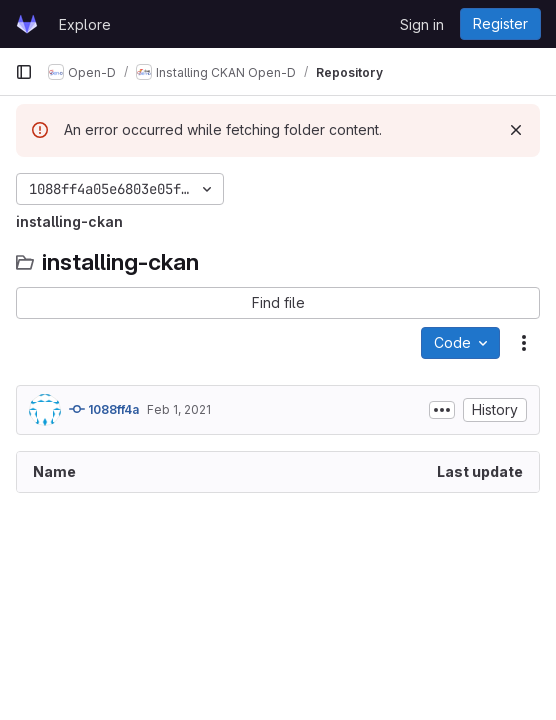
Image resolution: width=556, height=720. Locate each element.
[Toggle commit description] (442, 410)
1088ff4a (104, 409)
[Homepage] (27, 24)
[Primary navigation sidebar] (24, 72)
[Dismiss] (516, 130)
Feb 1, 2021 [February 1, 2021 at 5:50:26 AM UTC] (179, 409)
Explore (85, 24)
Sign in (422, 24)
